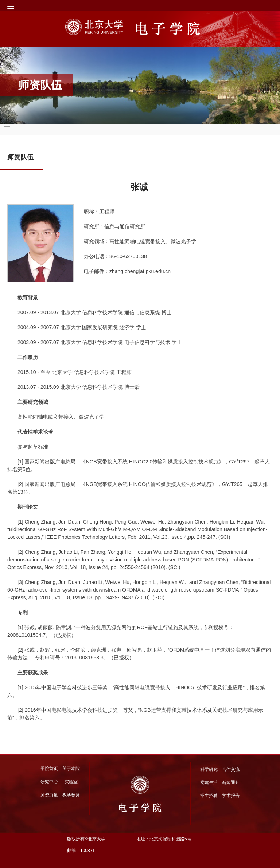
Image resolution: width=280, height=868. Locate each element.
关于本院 (71, 769)
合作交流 (231, 769)
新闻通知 (231, 782)
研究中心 (49, 782)
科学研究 (209, 769)
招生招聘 (209, 796)
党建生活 (209, 782)
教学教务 (71, 795)
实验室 (71, 782)
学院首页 (49, 769)
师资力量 (49, 795)
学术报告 (231, 796)
